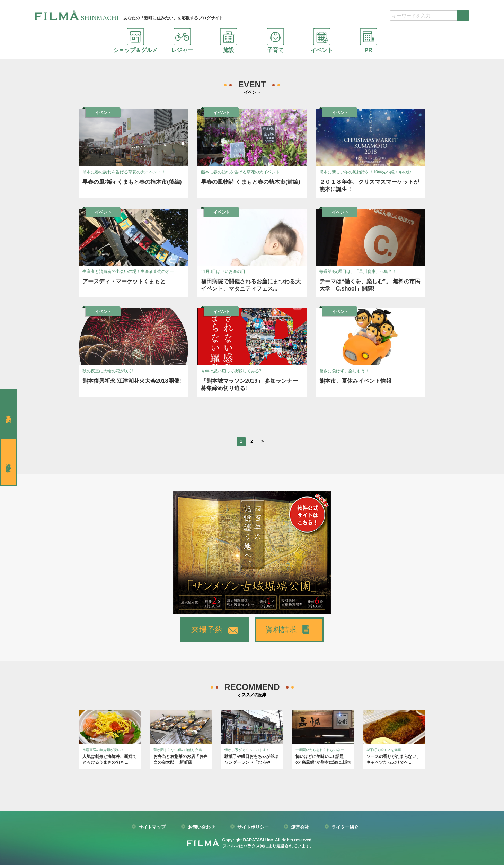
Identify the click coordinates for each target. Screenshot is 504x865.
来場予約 (207, 630)
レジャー (182, 41)
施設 (229, 41)
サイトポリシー (253, 827)
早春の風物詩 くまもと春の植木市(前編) (251, 182)
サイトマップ (152, 827)
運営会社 (300, 827)
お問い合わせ (202, 827)
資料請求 (281, 630)
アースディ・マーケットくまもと (124, 281)
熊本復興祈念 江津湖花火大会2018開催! (132, 381)
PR (369, 41)
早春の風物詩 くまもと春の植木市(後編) (132, 182)
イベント (322, 41)
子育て (275, 41)
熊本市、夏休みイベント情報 (355, 381)
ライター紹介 (345, 827)
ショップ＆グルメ (135, 41)
